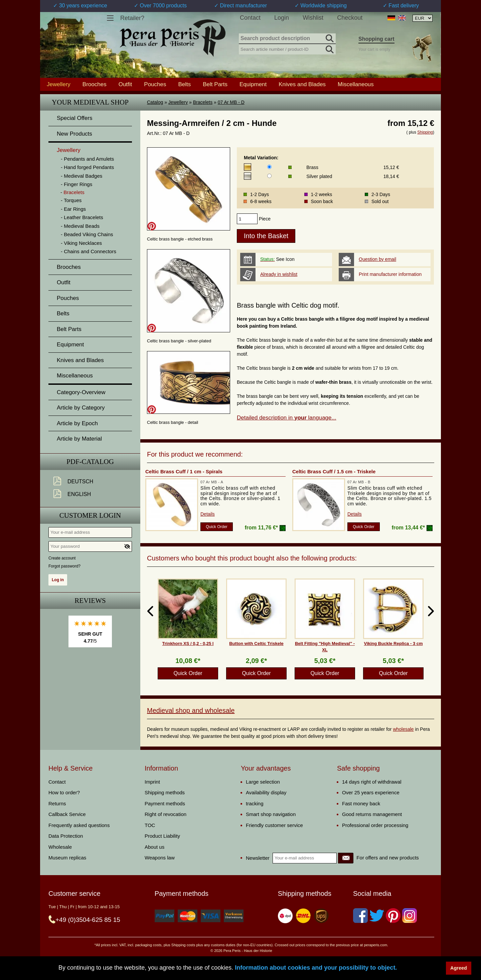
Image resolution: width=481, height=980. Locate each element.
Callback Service (67, 814)
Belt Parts (215, 84)
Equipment (253, 84)
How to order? (64, 792)
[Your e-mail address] (90, 532)
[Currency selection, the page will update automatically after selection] (423, 18)
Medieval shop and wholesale (191, 710)
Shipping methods (165, 792)
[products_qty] (247, 219)
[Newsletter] (346, 858)
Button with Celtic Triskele (256, 643)
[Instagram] (410, 916)
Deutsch (80, 481)
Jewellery (178, 102)
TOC (150, 825)
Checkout (350, 18)
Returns (57, 803)
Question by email (377, 259)
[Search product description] (287, 39)
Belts (184, 84)
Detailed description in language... (287, 418)
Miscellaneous (356, 84)
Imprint (152, 782)
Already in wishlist (279, 274)
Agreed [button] (459, 968)
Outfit (125, 84)
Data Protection (66, 836)
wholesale (403, 729)
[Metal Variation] (269, 167)
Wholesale (60, 847)
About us (154, 847)
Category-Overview (81, 392)
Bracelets (203, 102)
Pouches (155, 84)
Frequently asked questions (79, 825)
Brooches (95, 84)
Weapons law (160, 858)
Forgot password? (64, 566)
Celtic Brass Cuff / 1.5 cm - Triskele (334, 471)
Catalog (155, 102)
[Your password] (90, 546)
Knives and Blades (302, 84)
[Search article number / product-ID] (287, 49)
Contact (250, 18)
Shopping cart (376, 39)
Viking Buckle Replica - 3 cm (393, 643)
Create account (62, 558)
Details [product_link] (208, 514)
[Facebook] (360, 916)
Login (282, 18)
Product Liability (162, 836)
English (79, 494)
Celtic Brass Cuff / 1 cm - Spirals (184, 471)
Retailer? (132, 18)
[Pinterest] (393, 916)
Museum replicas (67, 858)
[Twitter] (377, 916)
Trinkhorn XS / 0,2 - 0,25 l (188, 643)
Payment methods (165, 803)
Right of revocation (166, 814)
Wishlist (313, 18)
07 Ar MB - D (231, 102)
